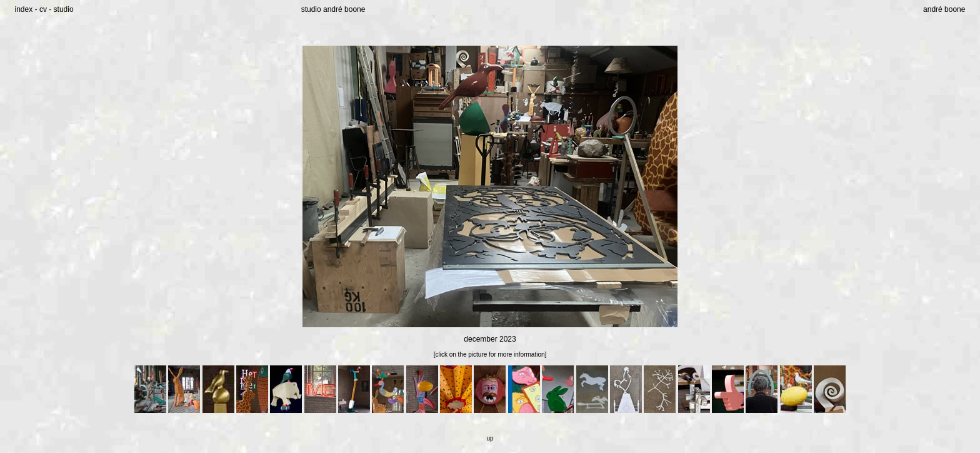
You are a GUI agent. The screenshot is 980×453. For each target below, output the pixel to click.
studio (64, 9)
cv (43, 9)
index (24, 9)
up (490, 438)
